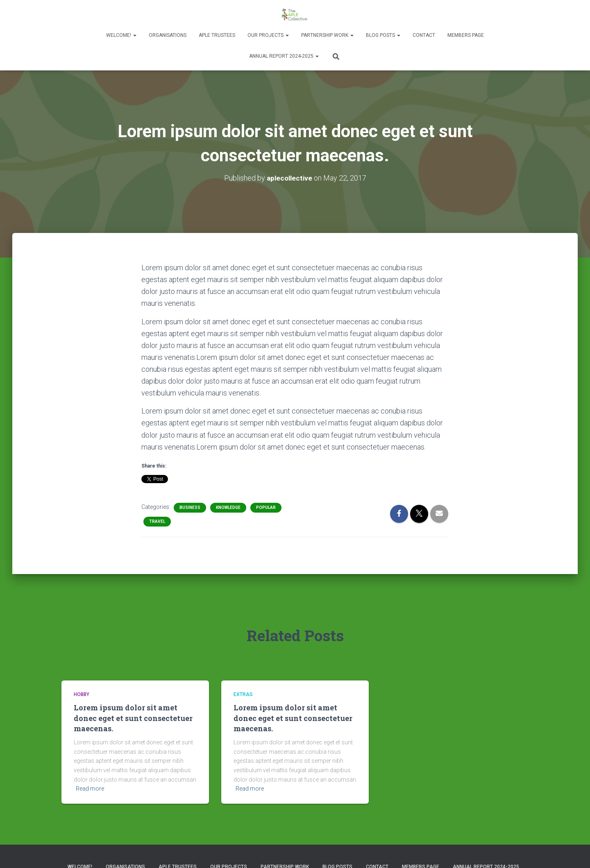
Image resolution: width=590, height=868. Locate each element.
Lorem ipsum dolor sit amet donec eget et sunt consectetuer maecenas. (133, 718)
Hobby (82, 694)
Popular (266, 507)
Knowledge (228, 507)
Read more (90, 789)
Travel (157, 521)
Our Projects (268, 35)
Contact (424, 35)
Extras (243, 694)
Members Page (466, 35)
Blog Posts (383, 35)
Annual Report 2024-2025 (284, 56)
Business (190, 507)
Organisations (168, 35)
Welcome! (121, 35)
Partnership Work (327, 35)
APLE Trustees (217, 35)
